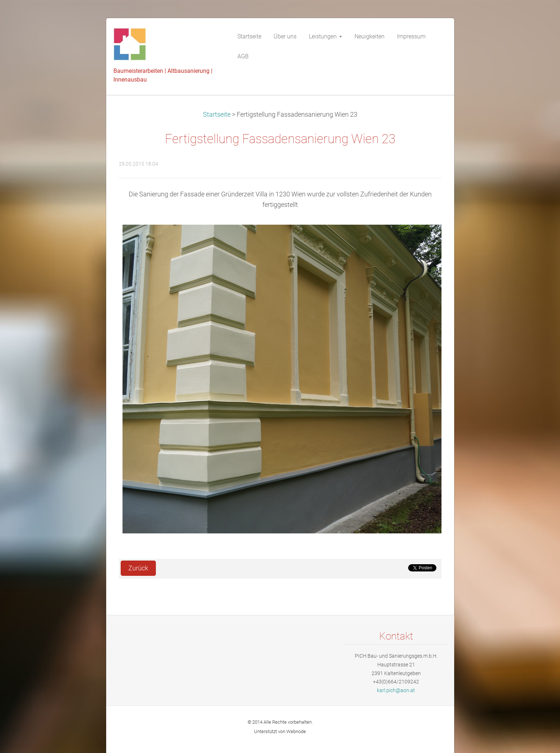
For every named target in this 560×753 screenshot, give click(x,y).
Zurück (138, 568)
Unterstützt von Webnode (280, 731)
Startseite (217, 115)
